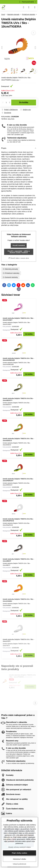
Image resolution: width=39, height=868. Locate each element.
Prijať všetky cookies (20, 853)
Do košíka (24, 102)
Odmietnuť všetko (19, 859)
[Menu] (35, 7)
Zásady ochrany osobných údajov (20, 847)
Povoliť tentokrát (19, 245)
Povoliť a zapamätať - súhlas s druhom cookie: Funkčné (19, 252)
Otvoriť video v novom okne (19, 258)
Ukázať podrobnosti (19, 864)
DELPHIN (11, 119)
